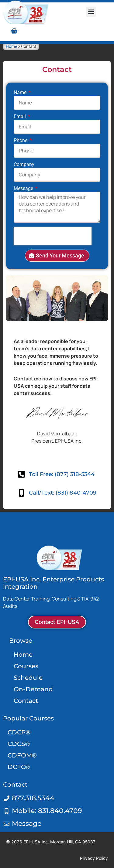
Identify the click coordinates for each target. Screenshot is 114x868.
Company (24, 165)
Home (11, 46)
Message (24, 189)
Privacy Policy (94, 858)
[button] (91, 12)
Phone (21, 141)
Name (21, 93)
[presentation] (53, 236)
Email (20, 117)
